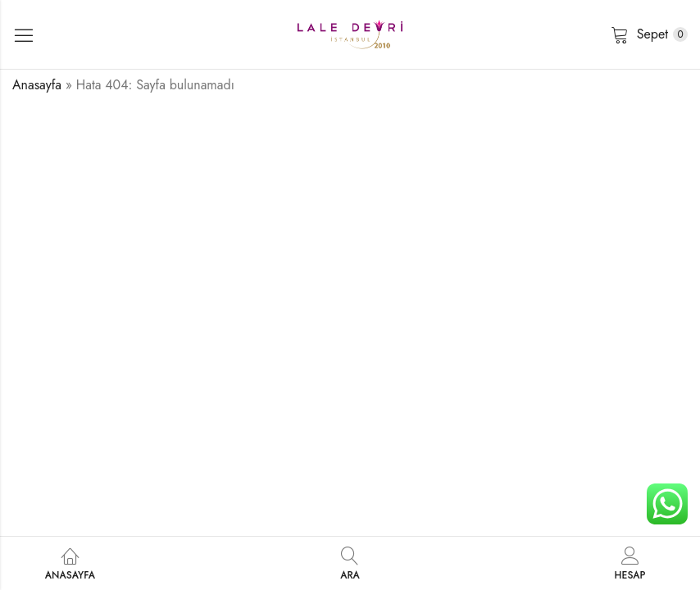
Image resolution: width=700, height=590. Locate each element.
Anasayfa (37, 85)
